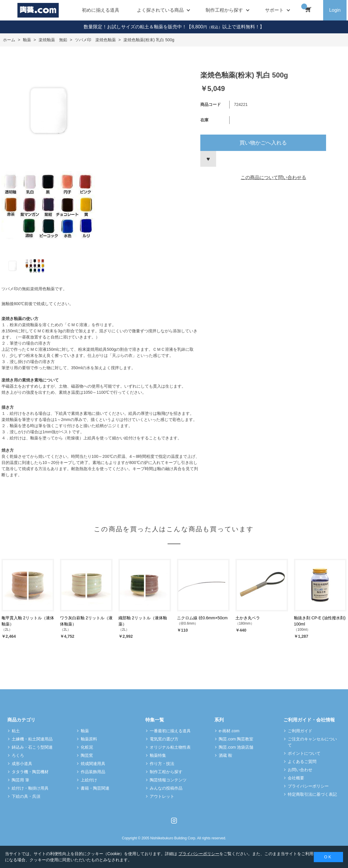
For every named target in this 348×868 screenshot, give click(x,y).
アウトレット (162, 796)
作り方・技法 (162, 764)
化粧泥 (87, 747)
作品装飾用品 (93, 772)
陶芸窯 (87, 755)
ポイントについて (304, 753)
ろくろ (18, 755)
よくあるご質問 (302, 762)
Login (335, 10)
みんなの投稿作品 (166, 788)
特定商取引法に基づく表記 (312, 794)
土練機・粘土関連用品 (32, 739)
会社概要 (296, 778)
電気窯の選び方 (164, 739)
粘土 (16, 731)
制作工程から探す (166, 772)
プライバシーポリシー (308, 786)
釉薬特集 (158, 755)
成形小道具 (22, 764)
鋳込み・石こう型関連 (32, 747)
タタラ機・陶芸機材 (30, 772)
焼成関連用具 (93, 764)
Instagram (174, 821)
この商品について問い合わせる (273, 177)
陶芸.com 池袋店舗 (236, 747)
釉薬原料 (89, 739)
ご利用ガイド (300, 731)
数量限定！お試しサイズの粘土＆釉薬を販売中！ (135, 27)
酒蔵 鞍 (225, 755)
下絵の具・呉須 (26, 796)
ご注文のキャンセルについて (312, 742)
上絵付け (89, 780)
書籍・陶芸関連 (95, 788)
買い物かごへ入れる (263, 143)
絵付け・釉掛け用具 (30, 788)
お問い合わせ (300, 770)
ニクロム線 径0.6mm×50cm (202, 618)
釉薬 (85, 731)
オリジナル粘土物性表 (170, 747)
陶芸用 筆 (20, 780)
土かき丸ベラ (248, 618)
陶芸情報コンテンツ (168, 780)
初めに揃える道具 (101, 10)
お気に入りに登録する (208, 159)
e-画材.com (229, 731)
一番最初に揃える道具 (170, 731)
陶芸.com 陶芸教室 (236, 739)
